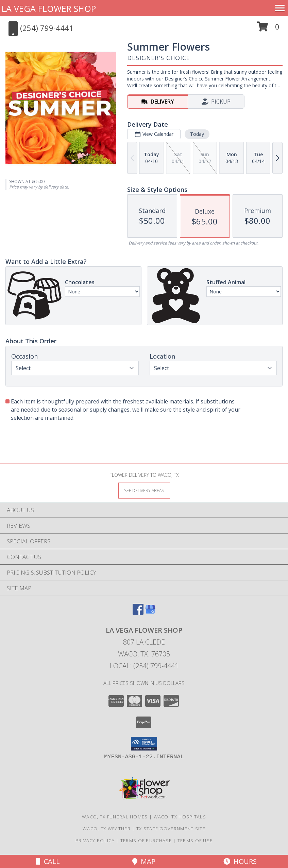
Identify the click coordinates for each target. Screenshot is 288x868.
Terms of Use (195, 840)
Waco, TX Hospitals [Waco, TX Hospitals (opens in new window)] (180, 817)
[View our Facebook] (138, 612)
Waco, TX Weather (107, 829)
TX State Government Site (171, 829)
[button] (268, 29)
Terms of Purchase (146, 840)
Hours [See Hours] (240, 861)
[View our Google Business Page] (150, 612)
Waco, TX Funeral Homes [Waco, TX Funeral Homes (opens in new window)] (115, 817)
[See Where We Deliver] (144, 490)
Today (197, 134)
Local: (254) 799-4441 (144, 666)
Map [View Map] (144, 861)
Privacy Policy (95, 840)
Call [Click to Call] (48, 861)
